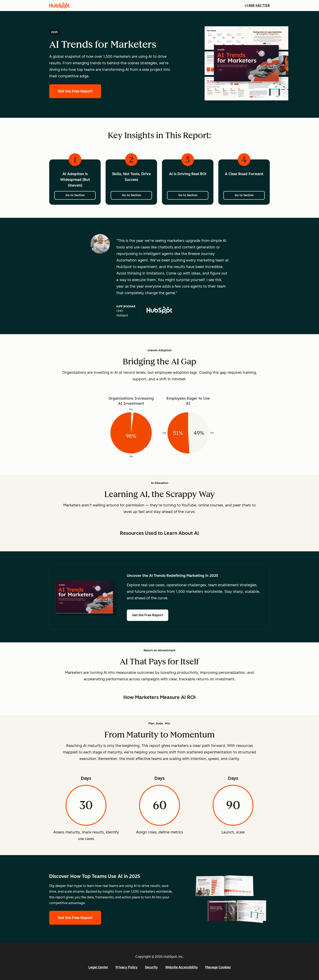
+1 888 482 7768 (257, 5)
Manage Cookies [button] (218, 967)
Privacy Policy (127, 967)
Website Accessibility (182, 967)
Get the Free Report (79, 91)
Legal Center (98, 967)
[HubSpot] (59, 6)
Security (151, 967)
